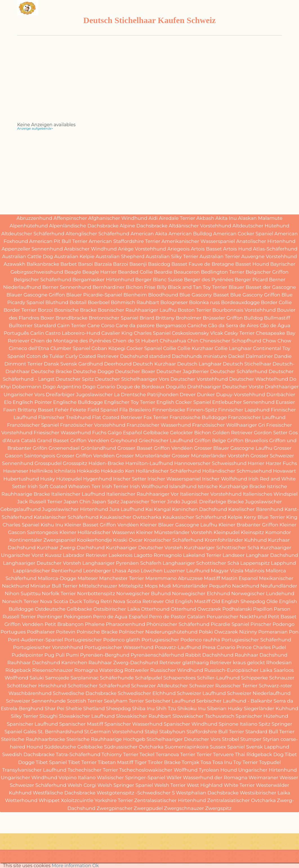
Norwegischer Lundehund (263, 594)
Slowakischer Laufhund (87, 716)
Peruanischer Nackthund (237, 617)
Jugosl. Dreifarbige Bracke (213, 502)
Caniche (197, 325)
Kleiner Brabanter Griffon (248, 525)
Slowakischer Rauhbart (144, 716)
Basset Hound (252, 264)
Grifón (40, 448)
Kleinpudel (226, 532)
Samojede (57, 678)
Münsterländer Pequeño (202, 586)
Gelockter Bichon (190, 433)
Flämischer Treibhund (64, 417)
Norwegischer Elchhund (201, 594)
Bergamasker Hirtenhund (103, 280)
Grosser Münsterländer (143, 456)
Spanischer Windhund (190, 724)
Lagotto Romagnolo (158, 555)
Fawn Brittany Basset (28, 410)
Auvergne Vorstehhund (269, 256)
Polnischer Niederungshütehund (158, 632)
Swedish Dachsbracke (28, 754)
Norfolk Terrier (59, 594)
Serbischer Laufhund (170, 701)
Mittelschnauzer (98, 586)
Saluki (37, 678)
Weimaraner (264, 778)
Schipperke (254, 678)
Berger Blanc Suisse (159, 280)
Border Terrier (20, 310)
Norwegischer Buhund (144, 594)
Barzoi (121, 264)
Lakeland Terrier (202, 555)
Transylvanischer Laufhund (34, 770)
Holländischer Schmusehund (237, 471)
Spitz (264, 724)
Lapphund (283, 563)
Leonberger (97, 571)
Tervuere (223, 754)
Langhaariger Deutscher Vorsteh (42, 563)
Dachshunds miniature (199, 356)
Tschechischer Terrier (93, 770)
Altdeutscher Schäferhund (33, 234)
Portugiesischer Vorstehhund (48, 647)
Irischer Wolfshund (225, 479)
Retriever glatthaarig (184, 663)
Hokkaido (88, 471)
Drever (188, 395)
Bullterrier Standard (32, 325)
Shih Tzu (166, 708)
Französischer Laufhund (257, 417)
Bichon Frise (141, 287)
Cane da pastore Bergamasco (151, 325)
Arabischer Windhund (91, 249)
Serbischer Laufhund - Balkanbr (234, 701)
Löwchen (152, 571)
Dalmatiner (259, 356)
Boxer (47, 318)
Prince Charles (253, 647)
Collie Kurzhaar (195, 348)
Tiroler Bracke (164, 762)
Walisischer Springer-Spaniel (131, 778)
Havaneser (16, 471)
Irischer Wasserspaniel (174, 479)
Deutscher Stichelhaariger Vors (132, 379)
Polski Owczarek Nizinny (228, 632)
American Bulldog (190, 234)
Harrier (256, 463)
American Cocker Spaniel (243, 234)
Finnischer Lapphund (244, 410)
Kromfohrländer (224, 540)
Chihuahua (173, 341)
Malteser (88, 578)
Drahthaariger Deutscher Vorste (226, 387)
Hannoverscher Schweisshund (210, 463)
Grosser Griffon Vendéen (85, 456)
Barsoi (85, 264)
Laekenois (120, 555)
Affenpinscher (70, 218)
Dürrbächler (281, 395)
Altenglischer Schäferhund (97, 234)
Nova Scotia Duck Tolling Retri (76, 601)
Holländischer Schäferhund (168, 471)
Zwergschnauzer (184, 808)
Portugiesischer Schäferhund (256, 640)
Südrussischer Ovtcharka (134, 747)
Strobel (230, 739)
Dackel (236, 356)
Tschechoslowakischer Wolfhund (158, 770)
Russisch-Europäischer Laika (238, 670)
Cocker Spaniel (144, 348)
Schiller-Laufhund (218, 678)
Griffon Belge (210, 440)
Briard (147, 318)
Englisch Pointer (32, 402)
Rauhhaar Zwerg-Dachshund (123, 663)
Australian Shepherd (120, 256)
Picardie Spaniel (230, 624)
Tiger (141, 762)
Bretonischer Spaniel (114, 318)
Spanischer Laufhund (32, 724)
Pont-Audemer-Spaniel (35, 640)
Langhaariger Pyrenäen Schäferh (122, 563)
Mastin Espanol (240, 578)
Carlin (37, 333)
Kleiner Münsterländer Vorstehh (174, 532)
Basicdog (159, 264)
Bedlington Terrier (223, 272)
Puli (60, 655)
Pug (49, 655)
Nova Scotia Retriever (139, 601)
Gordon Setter (271, 433)
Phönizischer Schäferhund (178, 624)
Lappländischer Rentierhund (47, 571)
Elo (8, 402)
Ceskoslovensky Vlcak (197, 333)
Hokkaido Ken (118, 471)
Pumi (72, 655)
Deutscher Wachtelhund (259, 379)
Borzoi (45, 310)
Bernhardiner (108, 287)
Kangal (162, 509)
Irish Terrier (115, 486)
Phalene (95, 624)
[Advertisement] (149, 83)
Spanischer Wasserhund (133, 724)
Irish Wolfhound (149, 486)
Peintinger (50, 617)
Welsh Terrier (170, 785)
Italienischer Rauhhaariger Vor (142, 494)
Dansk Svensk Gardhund (73, 364)
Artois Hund (237, 249)
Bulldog (253, 318)
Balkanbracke (43, 264)
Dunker (206, 395)
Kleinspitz (252, 532)
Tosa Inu (222, 762)
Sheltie (74, 708)
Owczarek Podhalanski (225, 609)
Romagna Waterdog (99, 670)
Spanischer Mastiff (81, 724)
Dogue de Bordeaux (140, 387)
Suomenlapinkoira (187, 747)
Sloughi (49, 716)
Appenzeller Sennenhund (32, 249)
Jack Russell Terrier (40, 502)
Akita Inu (226, 218)
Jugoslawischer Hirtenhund (75, 509)
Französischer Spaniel (33, 425)
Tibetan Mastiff (115, 762)
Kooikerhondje (94, 540)
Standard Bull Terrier (270, 732)
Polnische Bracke (97, 632)
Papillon (263, 609)
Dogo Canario (99, 387)
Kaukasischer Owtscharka (130, 517)
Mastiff (212, 578)
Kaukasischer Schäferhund (194, 517)
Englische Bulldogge (78, 402)
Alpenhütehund (29, 226)
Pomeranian (273, 632)
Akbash (205, 218)
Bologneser (174, 302)
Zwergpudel (148, 808)
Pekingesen (78, 617)
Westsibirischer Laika (265, 793)
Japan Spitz (106, 502)
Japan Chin (77, 502)
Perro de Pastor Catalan (177, 617)
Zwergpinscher (115, 808)
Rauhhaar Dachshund (261, 655)
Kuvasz (53, 555)
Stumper (251, 739)
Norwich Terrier (20, 601)
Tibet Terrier (82, 762)
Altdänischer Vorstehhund (200, 226)
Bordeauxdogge (240, 302)
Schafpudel (149, 678)
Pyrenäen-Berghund (105, 655)
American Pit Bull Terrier (58, 241)
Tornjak (190, 762)
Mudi (165, 586)
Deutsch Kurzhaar (154, 364)
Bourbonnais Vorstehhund (244, 310)
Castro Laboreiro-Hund (73, 333)
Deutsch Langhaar (199, 364)
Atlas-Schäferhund (275, 249)
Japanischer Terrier (143, 502)
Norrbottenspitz (96, 594)
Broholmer (189, 318)
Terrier (188, 754)
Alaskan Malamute (260, 218)
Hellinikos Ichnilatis (53, 471)
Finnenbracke (169, 410)
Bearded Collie (135, 272)
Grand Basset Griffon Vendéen (73, 440)
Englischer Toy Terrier (130, 402)
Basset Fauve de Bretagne (203, 264)
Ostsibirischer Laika (117, 609)
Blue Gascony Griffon (255, 295)
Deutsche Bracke (51, 371)
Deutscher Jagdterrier (183, 371)
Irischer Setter (130, 479)
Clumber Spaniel (70, 348)
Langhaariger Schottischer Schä (201, 563)
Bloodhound (163, 295)
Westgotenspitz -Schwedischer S (136, 793)
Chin (193, 341)
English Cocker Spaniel (184, 402)
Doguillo (176, 387)
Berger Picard (251, 280)
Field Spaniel (103, 410)
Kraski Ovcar (128, 540)
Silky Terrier (24, 716)
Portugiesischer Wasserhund (119, 647)
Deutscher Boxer (135, 371)
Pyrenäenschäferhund (157, 655)
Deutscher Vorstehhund (199, 379)
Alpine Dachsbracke (144, 226)
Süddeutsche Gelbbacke (73, 747)
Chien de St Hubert (135, 341)
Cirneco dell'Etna (29, 348)
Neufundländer (279, 586)
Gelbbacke (156, 433)
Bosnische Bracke (75, 310)
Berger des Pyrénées (209, 280)
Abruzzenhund (34, 218)
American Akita (149, 234)
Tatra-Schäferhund (78, 754)
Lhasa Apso (126, 571)
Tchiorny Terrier (120, 754)
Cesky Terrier (240, 333)
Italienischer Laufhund (78, 494)
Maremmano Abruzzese (174, 578)
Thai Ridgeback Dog (259, 754)
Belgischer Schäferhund (42, 280)
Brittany (165, 318)
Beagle (73, 272)
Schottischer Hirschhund (37, 686)
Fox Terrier (156, 417)
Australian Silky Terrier (172, 256)
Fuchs (99, 433)
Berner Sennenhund (67, 287)
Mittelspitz (131, 586)
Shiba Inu (143, 708)
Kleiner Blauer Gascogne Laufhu (178, 525)
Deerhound (118, 364)
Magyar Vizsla (227, 571)
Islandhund (183, 486)
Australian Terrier (220, 256)
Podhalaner (41, 632)
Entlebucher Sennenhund (243, 402)
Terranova (167, 754)
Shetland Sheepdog (107, 708)
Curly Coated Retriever (92, 356)
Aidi (153, 218)
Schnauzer (282, 678)
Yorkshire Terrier (114, 800)
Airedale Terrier (177, 218)
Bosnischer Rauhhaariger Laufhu (137, 310)
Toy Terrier (246, 762)
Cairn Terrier (72, 325)
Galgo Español (125, 433)
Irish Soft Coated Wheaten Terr (64, 486)
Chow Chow (277, 341)
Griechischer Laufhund (166, 440)
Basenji (138, 264)
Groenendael (64, 448)
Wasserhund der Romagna (215, 778)
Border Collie (276, 302)
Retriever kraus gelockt (237, 663)
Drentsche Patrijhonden (150, 395)
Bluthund (57, 302)
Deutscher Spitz (75, 379)
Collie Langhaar (233, 348)
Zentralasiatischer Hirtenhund (170, 800)
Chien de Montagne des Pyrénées (71, 341)
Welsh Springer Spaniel (125, 785)
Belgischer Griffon (267, 272)
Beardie (163, 272)
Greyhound (124, 440)
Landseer (234, 555)
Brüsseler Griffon (223, 318)
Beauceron (187, 272)
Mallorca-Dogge (57, 578)
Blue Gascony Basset (204, 295)
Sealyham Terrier (124, 701)
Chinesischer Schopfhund (230, 341)
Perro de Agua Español (120, 617)
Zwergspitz (218, 808)
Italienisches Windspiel (270, 494)
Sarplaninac (84, 678)
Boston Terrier (194, 310)
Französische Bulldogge (198, 417)
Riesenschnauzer (53, 670)
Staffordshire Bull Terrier (215, 732)
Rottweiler (137, 670)
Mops (151, 586)
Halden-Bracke (106, 463)
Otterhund (183, 609)
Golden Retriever (233, 433)
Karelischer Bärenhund (256, 509)
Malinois (255, 571)
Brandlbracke (72, 318)
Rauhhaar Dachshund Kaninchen (47, 663)
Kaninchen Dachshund (200, 509)
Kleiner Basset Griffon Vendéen (102, 525)
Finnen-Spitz (202, 410)
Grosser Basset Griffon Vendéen (155, 448)
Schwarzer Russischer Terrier (223, 686)
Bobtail (78, 302)
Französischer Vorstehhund (93, 425)
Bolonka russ (204, 302)
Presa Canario (219, 647)
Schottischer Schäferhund (99, 686)
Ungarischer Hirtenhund (267, 770)
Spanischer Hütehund (262, 716)
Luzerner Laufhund (187, 571)
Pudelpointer (27, 655)
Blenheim (135, 295)
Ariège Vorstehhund (142, 249)
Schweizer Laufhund (201, 693)
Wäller (174, 778)
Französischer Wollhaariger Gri (228, 425)
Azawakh (14, 264)
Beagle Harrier (100, 272)
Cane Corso (101, 325)
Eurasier (285, 402)
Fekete (78, 410)
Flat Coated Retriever (117, 417)
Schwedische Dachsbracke (85, 693)
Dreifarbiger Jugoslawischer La (83, 395)
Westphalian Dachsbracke (207, 793)
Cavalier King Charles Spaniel (136, 333)
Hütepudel (69, 479)
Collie (169, 348)
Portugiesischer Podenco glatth (102, 640)
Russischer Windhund (177, 670)
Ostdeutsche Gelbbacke (64, 609)
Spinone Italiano (238, 724)
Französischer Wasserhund (159, 425)
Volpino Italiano (77, 778)
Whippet (49, 800)
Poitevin (66, 632)
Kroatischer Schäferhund (174, 540)
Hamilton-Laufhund (149, 463)
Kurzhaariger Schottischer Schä (221, 548)
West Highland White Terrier (221, 785)
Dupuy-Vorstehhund (240, 395)
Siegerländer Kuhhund (271, 708)
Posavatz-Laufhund (178, 647)
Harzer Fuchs (281, 463)
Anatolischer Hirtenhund (266, 241)
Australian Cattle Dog (27, 256)
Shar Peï (55, 708)
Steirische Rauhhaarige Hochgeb (106, 739)
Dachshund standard (145, 356)
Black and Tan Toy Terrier (198, 287)
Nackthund (246, 586)
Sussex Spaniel (227, 747)
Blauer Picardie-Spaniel (94, 295)
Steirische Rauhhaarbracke (33, 739)
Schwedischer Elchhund (147, 693)
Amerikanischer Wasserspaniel (198, 241)
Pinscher (261, 624)
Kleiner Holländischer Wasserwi (97, 532)
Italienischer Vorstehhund (211, 494)
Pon (294, 632)
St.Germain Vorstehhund (114, 732)
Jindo (174, 502)
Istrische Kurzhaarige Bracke (232, 486)
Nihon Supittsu (23, 594)
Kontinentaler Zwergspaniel (43, 540)
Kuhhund (256, 540)
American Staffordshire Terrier (124, 241)
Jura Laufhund (127, 509)
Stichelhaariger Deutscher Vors (184, 739)
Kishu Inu (52, 525)
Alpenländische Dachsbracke (84, 226)
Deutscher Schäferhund (239, 371)
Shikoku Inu (192, 708)
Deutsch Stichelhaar (247, 364)
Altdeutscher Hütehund (261, 226)
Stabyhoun (172, 732)
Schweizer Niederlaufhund (259, 693)
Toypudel (270, 762)
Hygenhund (97, 479)
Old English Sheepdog (238, 601)
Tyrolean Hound (218, 770)
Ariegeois (178, 249)
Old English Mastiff (188, 601)
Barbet (69, 264)
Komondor (278, 532)
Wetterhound (21, 800)
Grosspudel (48, 463)
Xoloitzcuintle (77, 800)
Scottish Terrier (85, 701)
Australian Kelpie (74, 256)
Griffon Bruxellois (248, 440)
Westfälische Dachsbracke (64, 793)
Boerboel (99, 302)
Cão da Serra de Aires (233, 325)
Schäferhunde (117, 678)
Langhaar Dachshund (272, 555)
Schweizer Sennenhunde (36, 701)
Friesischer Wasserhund (62, 433)
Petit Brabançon (64, 624)
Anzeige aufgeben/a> (35, 128)
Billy (162, 287)
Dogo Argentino (62, 387)
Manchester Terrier (122, 578)
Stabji (151, 732)
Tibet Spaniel (51, 762)
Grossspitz (75, 463)
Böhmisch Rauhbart (135, 302)
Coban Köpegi (108, 348)
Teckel (147, 754)
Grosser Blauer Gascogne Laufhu (233, 448)
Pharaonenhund (126, 624)
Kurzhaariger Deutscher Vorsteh (144, 548)
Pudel (279, 647)
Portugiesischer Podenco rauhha (181, 640)
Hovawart (285, 471)
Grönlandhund (98, 448)
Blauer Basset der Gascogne (262, 287)
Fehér (62, 410)
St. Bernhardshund (60, 732)
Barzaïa (103, 264)
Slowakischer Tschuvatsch (203, 716)
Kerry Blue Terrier (265, 517)
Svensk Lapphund (268, 747)
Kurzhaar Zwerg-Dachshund (71, 548)
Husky (48, 479)
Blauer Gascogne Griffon (36, 295)
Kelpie (235, 517)
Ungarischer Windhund (29, 778)
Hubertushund (21, 479)
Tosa (206, 762)
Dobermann (26, 387)
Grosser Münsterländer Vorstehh (210, 456)
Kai (149, 509)
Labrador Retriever (85, 555)
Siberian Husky (225, 708)
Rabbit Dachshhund (209, 655)
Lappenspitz (255, 563)
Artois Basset (206, 249)
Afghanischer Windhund (118, 218)
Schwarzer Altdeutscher (159, 686)
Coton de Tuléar (45, 356)
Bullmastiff (277, 318)
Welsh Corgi (82, 785)
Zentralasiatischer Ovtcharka (241, 800)
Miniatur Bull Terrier (54, 586)
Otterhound (155, 609)
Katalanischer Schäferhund (66, 517)
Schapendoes (179, 678)
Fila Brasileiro (135, 410)
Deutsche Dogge (94, 371)
